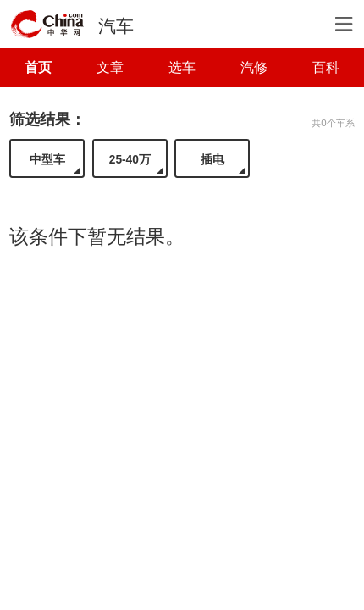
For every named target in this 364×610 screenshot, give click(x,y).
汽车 (116, 26)
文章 (110, 67)
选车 (182, 67)
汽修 (254, 67)
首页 (38, 67)
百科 (326, 67)
